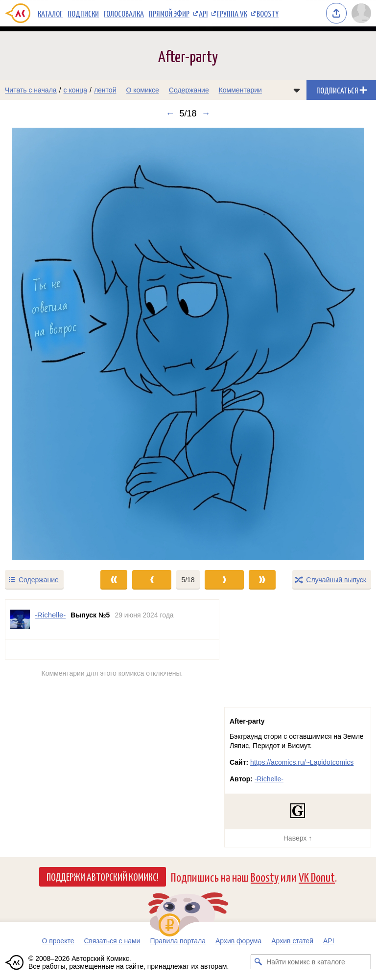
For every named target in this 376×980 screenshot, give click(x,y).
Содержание (189, 90)
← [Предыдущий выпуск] (170, 114)
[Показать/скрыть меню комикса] (297, 90)
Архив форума (238, 941)
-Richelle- (269, 779)
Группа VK (232, 13)
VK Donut (317, 877)
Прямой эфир (169, 13)
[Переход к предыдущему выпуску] (47, 344)
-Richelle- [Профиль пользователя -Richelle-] (50, 615)
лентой (105, 90)
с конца (76, 90)
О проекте (58, 941)
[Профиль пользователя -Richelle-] (20, 619)
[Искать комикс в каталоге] (258, 962)
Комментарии (240, 90)
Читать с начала (31, 90)
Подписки (83, 13)
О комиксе (142, 90)
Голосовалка (124, 13)
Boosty (268, 13)
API (203, 13)
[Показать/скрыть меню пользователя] (361, 13)
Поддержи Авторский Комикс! (103, 876)
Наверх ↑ (298, 838)
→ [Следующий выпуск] (206, 114)
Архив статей (292, 941)
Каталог (50, 13)
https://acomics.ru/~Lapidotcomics (302, 762)
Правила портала (178, 941)
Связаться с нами (112, 941)
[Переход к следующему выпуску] (188, 344)
